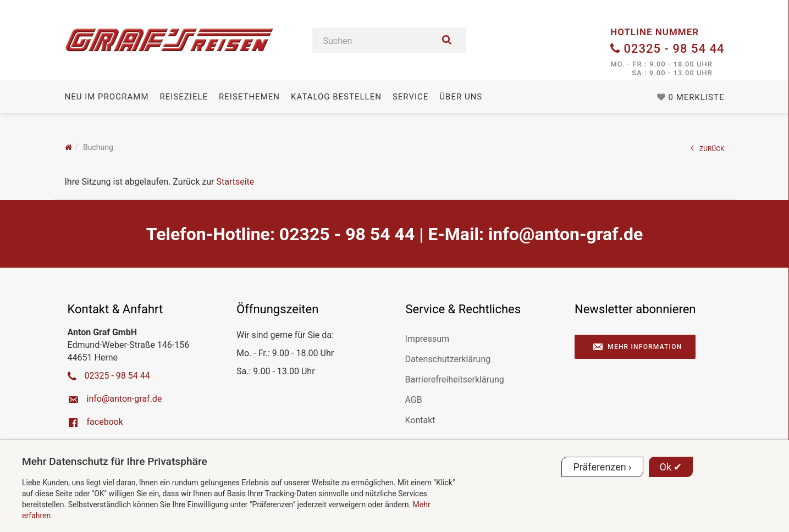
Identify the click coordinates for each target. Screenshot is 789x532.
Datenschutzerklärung (448, 359)
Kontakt (420, 420)
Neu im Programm (107, 97)
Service (410, 97)
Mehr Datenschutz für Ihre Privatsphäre (115, 461)
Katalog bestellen (336, 97)
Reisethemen (249, 97)
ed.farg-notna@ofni (565, 234)
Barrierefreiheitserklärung (455, 379)
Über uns (461, 97)
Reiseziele (184, 97)
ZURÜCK (708, 148)
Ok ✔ (671, 467)
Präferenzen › (602, 467)
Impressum (427, 339)
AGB (414, 400)
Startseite (235, 182)
